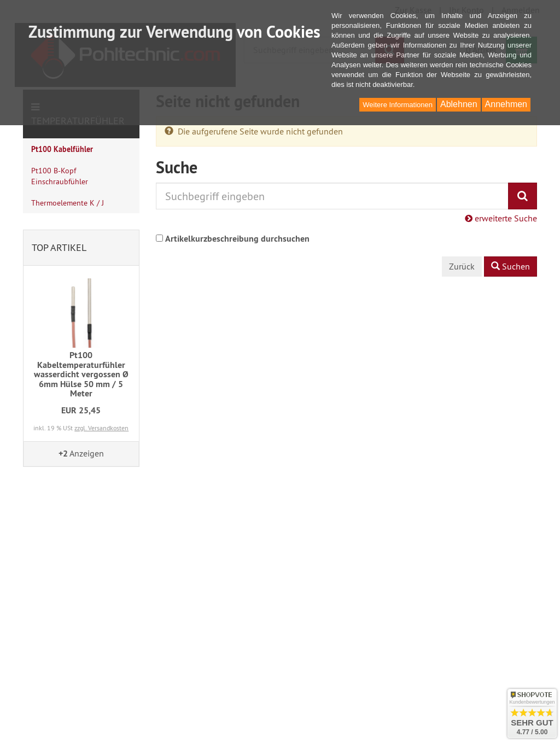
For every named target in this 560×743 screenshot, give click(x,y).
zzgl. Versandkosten (101, 428)
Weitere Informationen (398, 105)
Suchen (511, 266)
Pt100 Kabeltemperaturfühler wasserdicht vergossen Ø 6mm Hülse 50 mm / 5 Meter (81, 374)
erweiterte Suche (501, 218)
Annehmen (506, 104)
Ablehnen (459, 104)
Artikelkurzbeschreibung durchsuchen (237, 239)
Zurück (462, 266)
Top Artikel (59, 247)
